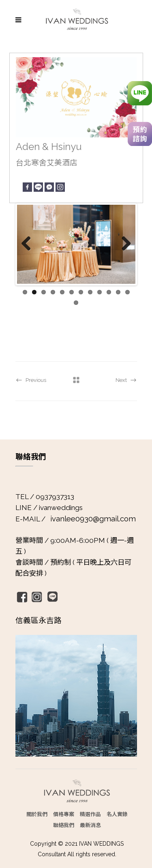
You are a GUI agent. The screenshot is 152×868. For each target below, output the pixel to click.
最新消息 (90, 825)
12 (127, 292)
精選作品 (90, 814)
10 (109, 292)
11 (118, 292)
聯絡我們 (64, 825)
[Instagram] (60, 187)
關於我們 (37, 814)
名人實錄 (117, 814)
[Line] (38, 187)
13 (76, 303)
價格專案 (64, 814)
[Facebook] (27, 187)
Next (123, 244)
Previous (29, 244)
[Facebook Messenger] (49, 187)
